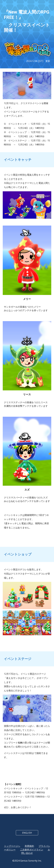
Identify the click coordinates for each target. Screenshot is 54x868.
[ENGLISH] (27, 833)
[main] (27, 21)
